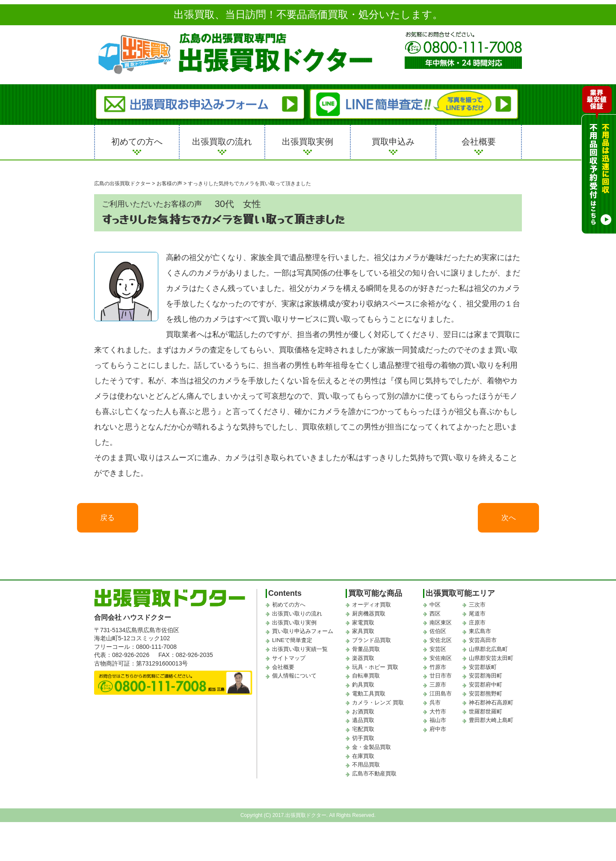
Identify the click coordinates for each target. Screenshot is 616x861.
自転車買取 (366, 679)
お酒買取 (363, 714)
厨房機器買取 (369, 616)
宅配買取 (363, 732)
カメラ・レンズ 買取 (378, 705)
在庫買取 (363, 759)
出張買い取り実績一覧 (300, 652)
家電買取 (363, 625)
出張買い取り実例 (294, 625)
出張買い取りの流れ (297, 616)
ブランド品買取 (372, 643)
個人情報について (294, 679)
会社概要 (479, 142)
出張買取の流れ (222, 142)
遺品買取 (363, 723)
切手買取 (363, 741)
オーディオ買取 (372, 607)
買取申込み (393, 142)
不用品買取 (366, 768)
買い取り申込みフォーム (303, 634)
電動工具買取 (369, 696)
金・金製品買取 (372, 750)
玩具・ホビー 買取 (375, 670)
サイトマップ (289, 661)
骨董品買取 (366, 652)
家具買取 (363, 634)
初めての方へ (137, 142)
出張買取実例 (308, 142)
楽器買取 (363, 661)
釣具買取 (363, 687)
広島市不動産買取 (374, 776)
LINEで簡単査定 (292, 643)
